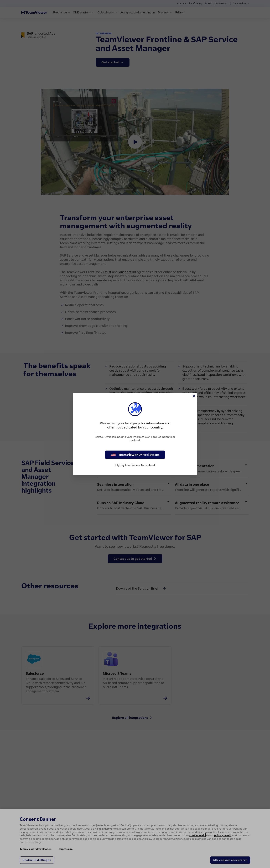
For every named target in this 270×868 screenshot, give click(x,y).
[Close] (194, 396)
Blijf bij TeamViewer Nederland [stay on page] (135, 465)
